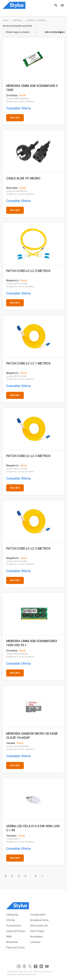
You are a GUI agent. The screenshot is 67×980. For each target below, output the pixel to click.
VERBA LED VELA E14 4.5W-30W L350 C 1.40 (33, 828)
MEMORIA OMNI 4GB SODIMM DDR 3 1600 (32, 88)
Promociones (14, 926)
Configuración (38, 915)
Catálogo (17, 20)
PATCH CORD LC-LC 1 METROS (28, 363)
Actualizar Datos (39, 920)
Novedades (36, 937)
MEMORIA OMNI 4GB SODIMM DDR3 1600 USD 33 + (32, 643)
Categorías (12, 915)
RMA (9, 937)
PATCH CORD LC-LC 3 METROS (28, 456)
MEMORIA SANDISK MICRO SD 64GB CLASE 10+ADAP (32, 736)
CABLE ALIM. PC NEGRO (23, 178)
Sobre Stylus (37, 931)
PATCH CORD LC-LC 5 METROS (28, 271)
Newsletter (12, 942)
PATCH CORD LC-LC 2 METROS (28, 548)
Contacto (35, 942)
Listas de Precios (16, 931)
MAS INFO (15, 118)
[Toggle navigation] (61, 5)
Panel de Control (15, 948)
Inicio (5, 20)
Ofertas (10, 920)
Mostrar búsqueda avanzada (20, 26)
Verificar (31, 20)
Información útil (39, 926)
